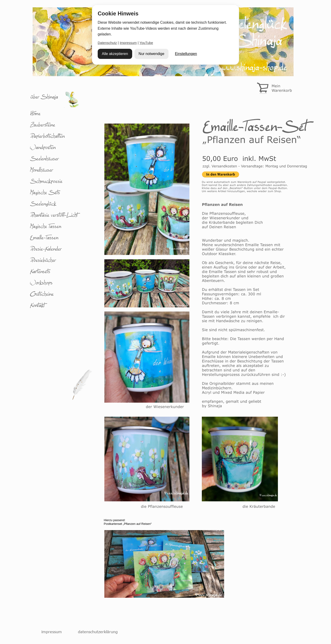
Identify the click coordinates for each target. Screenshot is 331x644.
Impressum (128, 43)
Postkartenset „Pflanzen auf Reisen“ (128, 524)
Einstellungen (186, 54)
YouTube (146, 43)
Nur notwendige (151, 54)
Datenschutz (107, 43)
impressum (52, 632)
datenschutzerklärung (98, 632)
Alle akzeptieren (115, 54)
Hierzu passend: (115, 520)
